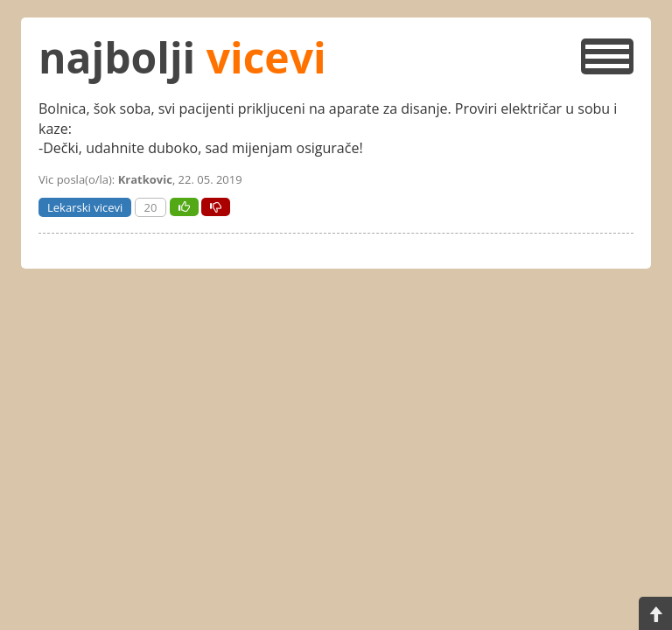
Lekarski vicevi (85, 207)
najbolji (182, 57)
